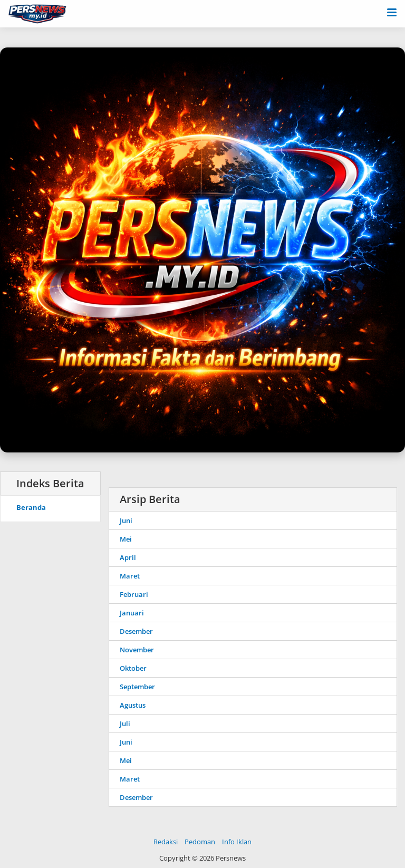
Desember (136, 631)
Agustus (133, 705)
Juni (126, 520)
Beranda (31, 507)
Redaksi (166, 842)
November (137, 650)
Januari (132, 613)
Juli (125, 724)
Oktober (133, 668)
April (128, 557)
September (137, 687)
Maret (130, 576)
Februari (134, 594)
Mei (126, 539)
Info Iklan (237, 842)
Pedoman (200, 842)
